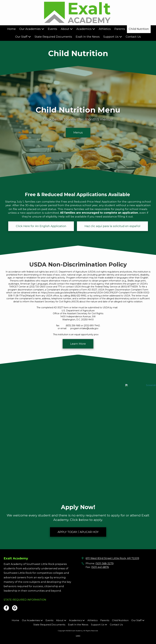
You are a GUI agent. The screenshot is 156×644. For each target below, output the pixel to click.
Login (78, 636)
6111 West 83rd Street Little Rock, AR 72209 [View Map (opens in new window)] (112, 558)
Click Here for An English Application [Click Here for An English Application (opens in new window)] (41, 226)
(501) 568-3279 (104, 563)
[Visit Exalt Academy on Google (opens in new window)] (15, 608)
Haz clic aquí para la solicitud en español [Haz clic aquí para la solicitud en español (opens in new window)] (112, 226)
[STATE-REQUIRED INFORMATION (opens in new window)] (25, 600)
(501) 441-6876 (100, 567)
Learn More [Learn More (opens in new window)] (78, 344)
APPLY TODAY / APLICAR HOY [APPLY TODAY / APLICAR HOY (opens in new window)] (78, 532)
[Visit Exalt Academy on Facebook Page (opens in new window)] (6, 608)
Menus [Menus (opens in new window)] (78, 133)
